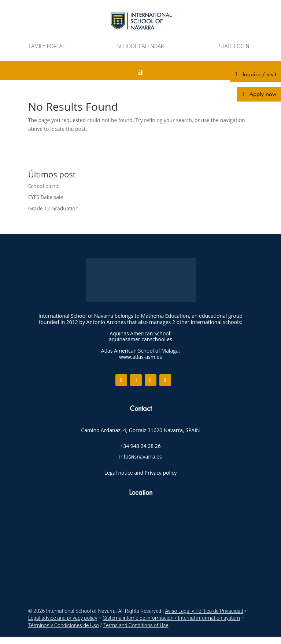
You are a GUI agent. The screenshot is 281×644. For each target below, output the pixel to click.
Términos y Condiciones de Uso (64, 625)
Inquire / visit (259, 74)
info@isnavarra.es (140, 457)
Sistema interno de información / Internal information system (171, 618)
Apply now (263, 94)
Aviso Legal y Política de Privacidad (204, 611)
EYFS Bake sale (46, 197)
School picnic (44, 186)
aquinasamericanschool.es (140, 339)
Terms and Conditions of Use (136, 625)
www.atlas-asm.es (140, 357)
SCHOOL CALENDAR (140, 46)
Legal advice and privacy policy (63, 618)
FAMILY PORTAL (47, 46)
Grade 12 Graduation (53, 208)
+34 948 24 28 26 (140, 446)
